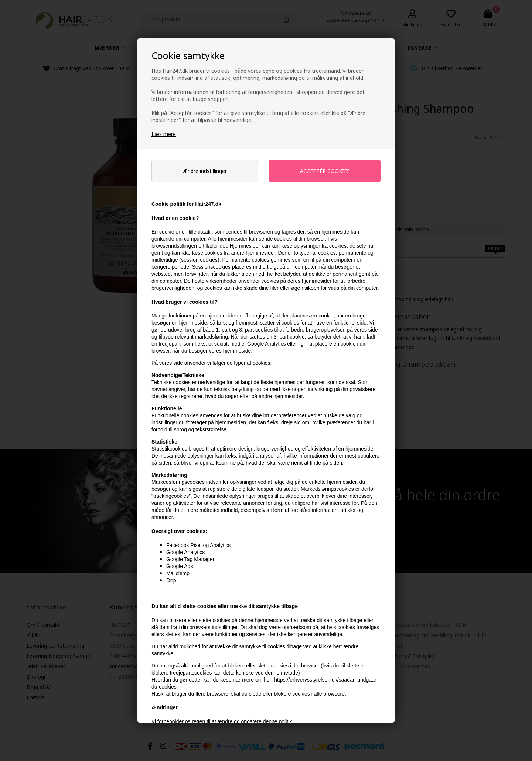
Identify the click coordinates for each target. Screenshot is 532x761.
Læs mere (164, 134)
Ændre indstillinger (205, 171)
